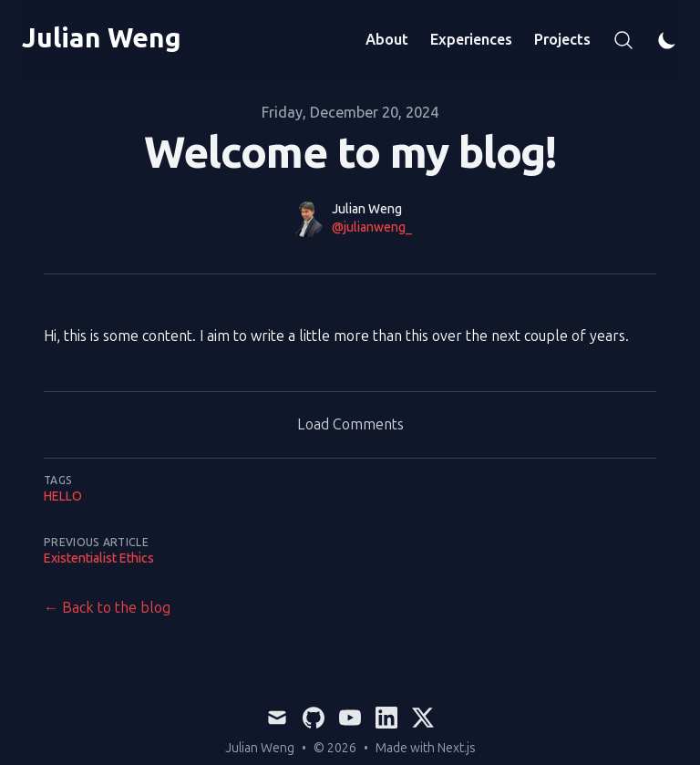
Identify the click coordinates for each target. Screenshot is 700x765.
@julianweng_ (372, 227)
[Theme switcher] (667, 40)
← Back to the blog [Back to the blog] (107, 608)
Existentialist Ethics (99, 558)
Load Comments (350, 424)
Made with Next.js (426, 748)
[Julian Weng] (102, 40)
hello (63, 496)
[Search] (623, 40)
